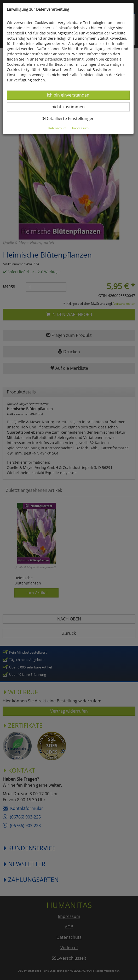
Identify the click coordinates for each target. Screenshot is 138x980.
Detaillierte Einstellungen (68, 118)
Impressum (80, 128)
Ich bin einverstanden (68, 95)
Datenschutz (57, 128)
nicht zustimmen (71, 107)
